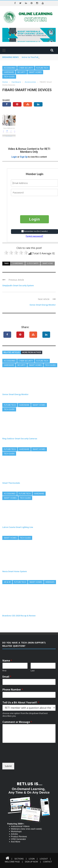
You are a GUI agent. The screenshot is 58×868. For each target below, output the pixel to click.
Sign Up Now (31, 862)
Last (33, 671)
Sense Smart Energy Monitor (43, 305)
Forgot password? (34, 236)
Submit (8, 766)
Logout (44, 859)
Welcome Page (12, 862)
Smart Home (48, 263)
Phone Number (13, 690)
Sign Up (24, 157)
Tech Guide (9, 77)
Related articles (12, 352)
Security (21, 72)
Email (7, 677)
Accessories (10, 68)
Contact (47, 862)
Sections (19, 859)
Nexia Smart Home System (15, 571)
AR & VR (7, 582)
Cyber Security (26, 68)
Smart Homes (35, 72)
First (4, 671)
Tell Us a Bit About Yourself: (21, 703)
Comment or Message (17, 722)
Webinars (50, 582)
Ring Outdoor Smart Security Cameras (20, 439)
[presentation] (30, 203)
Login (14, 157)
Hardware (9, 72)
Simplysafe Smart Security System (18, 286)
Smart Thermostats (11, 483)
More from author (32, 352)
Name (7, 661)
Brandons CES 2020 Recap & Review (19, 616)
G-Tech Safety (33, 263)
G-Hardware (18, 263)
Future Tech (42, 68)
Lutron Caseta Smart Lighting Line (18, 527)
